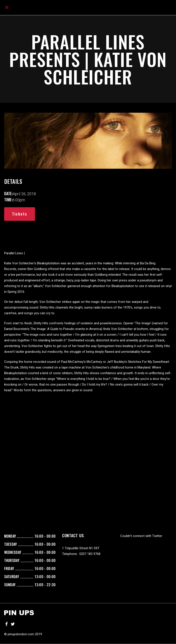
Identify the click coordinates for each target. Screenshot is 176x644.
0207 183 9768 (90, 554)
